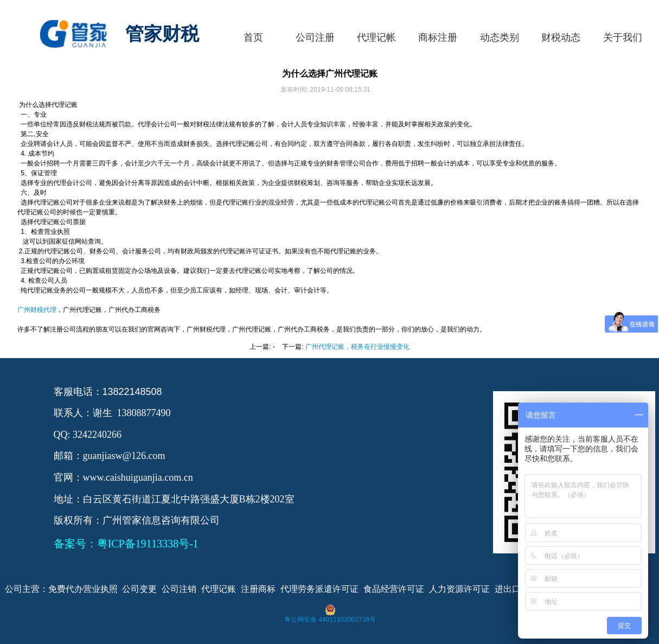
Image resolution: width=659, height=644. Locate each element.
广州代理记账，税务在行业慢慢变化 (357, 347)
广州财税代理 (37, 310)
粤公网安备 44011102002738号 (330, 620)
